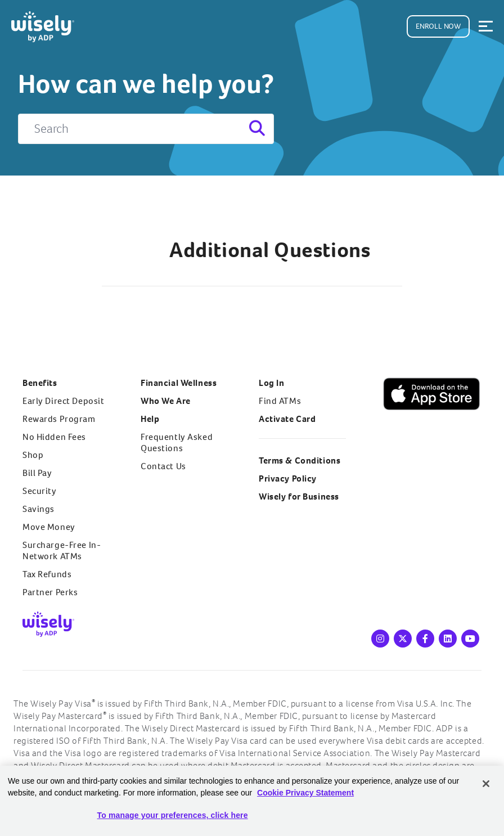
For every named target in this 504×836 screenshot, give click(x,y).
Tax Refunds (47, 574)
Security (40, 491)
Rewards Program (59, 419)
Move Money (49, 527)
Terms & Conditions (300, 460)
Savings (39, 509)
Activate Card (287, 419)
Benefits (40, 383)
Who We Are (166, 401)
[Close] (486, 784)
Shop (33, 455)
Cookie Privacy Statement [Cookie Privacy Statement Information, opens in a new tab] (305, 793)
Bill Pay (37, 473)
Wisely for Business (299, 496)
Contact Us (163, 466)
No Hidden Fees (54, 437)
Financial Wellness (179, 383)
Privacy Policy (288, 478)
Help (150, 419)
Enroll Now (438, 26)
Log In (271, 383)
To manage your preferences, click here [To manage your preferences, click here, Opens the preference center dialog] (173, 815)
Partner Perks (50, 592)
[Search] (146, 129)
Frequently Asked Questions (177, 442)
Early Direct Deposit (63, 401)
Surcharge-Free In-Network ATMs (62, 550)
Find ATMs (280, 401)
